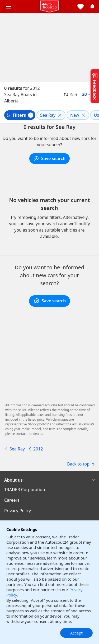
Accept (76, 633)
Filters (19, 115)
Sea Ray (17, 449)
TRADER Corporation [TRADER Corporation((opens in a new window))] (25, 490)
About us (13, 480)
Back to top (81, 464)
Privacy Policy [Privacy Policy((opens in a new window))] (18, 511)
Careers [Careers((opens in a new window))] (12, 500)
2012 (38, 449)
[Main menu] (8, 7)
